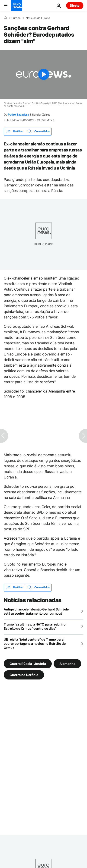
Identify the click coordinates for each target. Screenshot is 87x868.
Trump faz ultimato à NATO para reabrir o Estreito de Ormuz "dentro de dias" (35, 626)
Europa (16, 18)
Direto (75, 5)
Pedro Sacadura (18, 115)
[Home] (5, 18)
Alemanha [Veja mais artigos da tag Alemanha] (67, 663)
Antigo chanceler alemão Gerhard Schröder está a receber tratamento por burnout (37, 611)
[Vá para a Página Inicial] (17, 6)
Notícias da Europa (38, 18)
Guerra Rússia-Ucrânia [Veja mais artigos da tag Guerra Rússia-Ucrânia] (28, 663)
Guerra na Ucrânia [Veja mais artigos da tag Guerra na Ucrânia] (24, 675)
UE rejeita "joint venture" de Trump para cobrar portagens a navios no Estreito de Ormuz (35, 643)
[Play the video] (43, 74)
